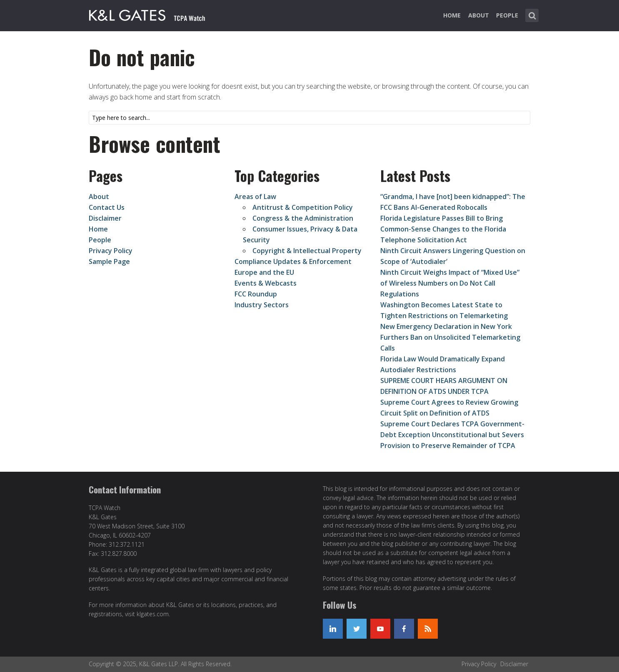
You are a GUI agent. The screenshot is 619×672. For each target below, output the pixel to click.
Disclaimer (105, 218)
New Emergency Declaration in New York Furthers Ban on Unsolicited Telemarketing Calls (450, 337)
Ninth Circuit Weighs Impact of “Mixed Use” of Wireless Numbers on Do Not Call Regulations (450, 283)
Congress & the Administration (303, 218)
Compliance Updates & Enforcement (293, 261)
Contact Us (107, 207)
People (507, 15)
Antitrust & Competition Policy (303, 207)
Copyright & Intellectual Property (307, 251)
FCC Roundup (256, 294)
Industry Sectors (262, 305)
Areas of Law (255, 197)
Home (452, 15)
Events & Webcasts (266, 283)
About (479, 15)
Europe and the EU (264, 272)
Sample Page (109, 261)
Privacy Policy (111, 251)
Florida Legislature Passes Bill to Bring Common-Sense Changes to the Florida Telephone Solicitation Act (443, 229)
